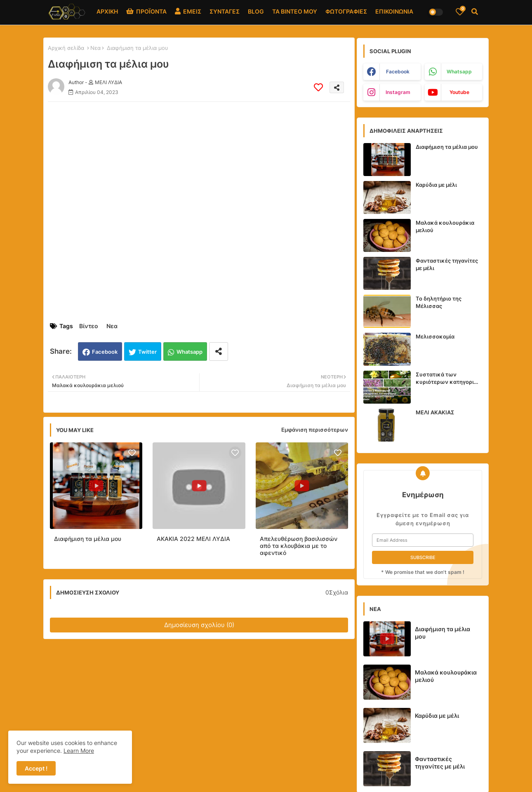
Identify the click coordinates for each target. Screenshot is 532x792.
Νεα (95, 48)
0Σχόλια (337, 592)
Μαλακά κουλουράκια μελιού (445, 226)
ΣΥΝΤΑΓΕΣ (225, 11)
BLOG (256, 11)
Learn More (79, 751)
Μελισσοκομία (435, 336)
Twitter (147, 352)
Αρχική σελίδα (66, 48)
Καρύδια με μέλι (436, 185)
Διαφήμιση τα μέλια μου (88, 539)
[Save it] (318, 87)
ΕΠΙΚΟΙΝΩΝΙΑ (394, 11)
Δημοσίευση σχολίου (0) (199, 625)
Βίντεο (89, 326)
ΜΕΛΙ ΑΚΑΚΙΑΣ (435, 412)
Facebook (105, 352)
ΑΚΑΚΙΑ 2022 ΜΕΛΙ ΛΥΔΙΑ (193, 539)
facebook (398, 72)
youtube (459, 92)
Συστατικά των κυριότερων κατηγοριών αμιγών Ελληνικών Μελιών (449, 378)
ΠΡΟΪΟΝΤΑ (146, 11)
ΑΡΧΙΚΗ (107, 11)
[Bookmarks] (460, 12)
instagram (398, 92)
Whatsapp (189, 352)
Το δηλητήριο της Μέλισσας (439, 302)
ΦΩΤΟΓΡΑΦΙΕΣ (346, 11)
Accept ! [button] (36, 768)
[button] (475, 12)
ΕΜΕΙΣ (188, 11)
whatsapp (459, 72)
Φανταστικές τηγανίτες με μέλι (447, 264)
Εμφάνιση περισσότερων (315, 430)
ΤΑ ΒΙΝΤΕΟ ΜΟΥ (295, 11)
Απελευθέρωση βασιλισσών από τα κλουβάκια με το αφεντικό (299, 546)
